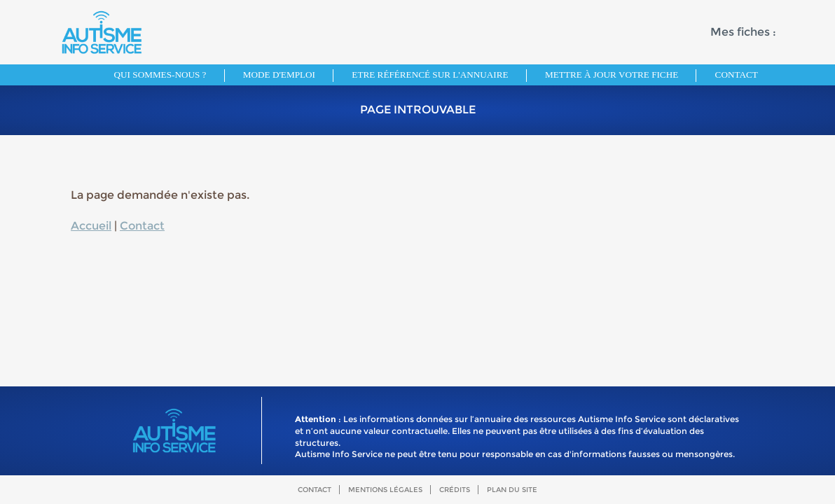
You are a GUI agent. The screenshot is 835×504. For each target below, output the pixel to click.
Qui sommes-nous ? (160, 75)
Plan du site (512, 490)
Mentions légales (385, 490)
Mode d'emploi (279, 75)
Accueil (91, 226)
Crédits (455, 490)
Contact (737, 75)
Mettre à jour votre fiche (612, 75)
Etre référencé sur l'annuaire (430, 75)
